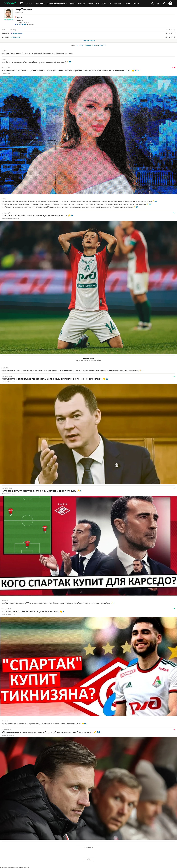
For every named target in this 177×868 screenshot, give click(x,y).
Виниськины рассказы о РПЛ (11, 218)
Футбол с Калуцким (8, 494)
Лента (73, 45)
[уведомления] (158, 3)
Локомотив (15, 37)
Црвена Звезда (22, 25)
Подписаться (8, 20)
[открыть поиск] (152, 3)
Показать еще (89, 847)
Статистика (81, 45)
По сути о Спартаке (8, 382)
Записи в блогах (100, 45)
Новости (89, 45)
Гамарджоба (6, 73)
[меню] (21, 3)
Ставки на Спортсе (8, 735)
